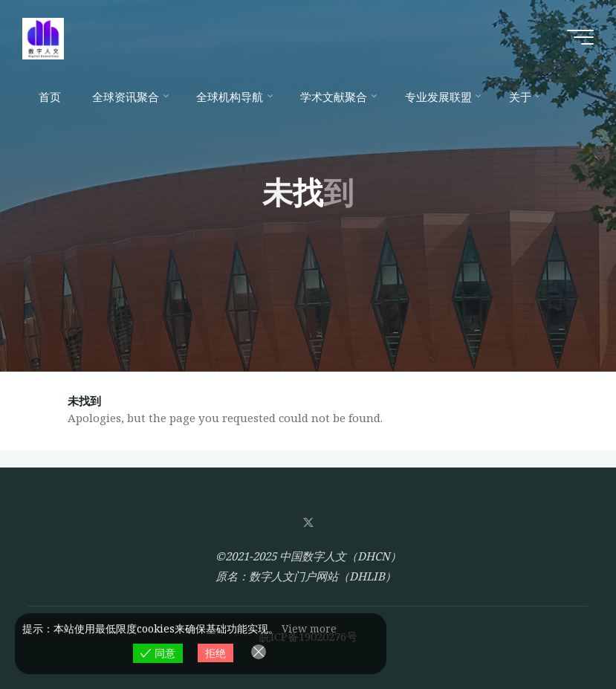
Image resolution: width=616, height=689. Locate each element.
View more (309, 628)
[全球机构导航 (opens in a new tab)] (233, 97)
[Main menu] (580, 37)
